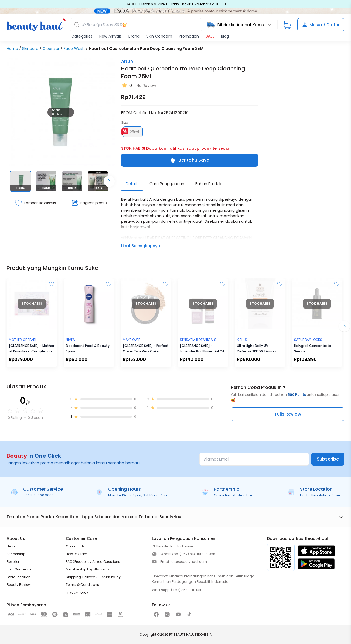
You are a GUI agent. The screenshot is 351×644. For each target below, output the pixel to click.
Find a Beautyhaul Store (320, 495)
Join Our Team (19, 569)
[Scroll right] (109, 181)
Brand (134, 36)
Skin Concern (159, 36)
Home (12, 49)
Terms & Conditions (82, 585)
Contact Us (75, 546)
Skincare (30, 49)
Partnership (16, 554)
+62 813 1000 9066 (38, 495)
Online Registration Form (234, 495)
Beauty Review (19, 585)
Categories (82, 36)
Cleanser (51, 49)
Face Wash (74, 49)
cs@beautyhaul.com (189, 562)
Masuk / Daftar (321, 25)
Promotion (189, 36)
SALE (210, 36)
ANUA (127, 61)
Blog (225, 36)
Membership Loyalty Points (88, 569)
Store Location (19, 577)
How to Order (76, 554)
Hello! (11, 546)
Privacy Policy (77, 592)
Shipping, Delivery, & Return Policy (93, 577)
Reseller (13, 562)
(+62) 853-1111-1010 (187, 590)
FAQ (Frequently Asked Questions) (94, 562)
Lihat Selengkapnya (141, 246)
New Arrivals (111, 36)
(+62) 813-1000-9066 (197, 554)
